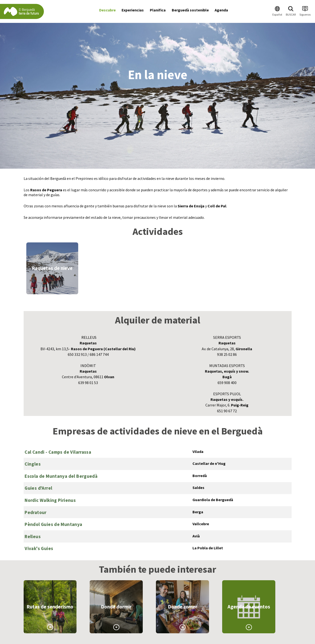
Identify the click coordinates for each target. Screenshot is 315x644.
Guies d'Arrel (38, 488)
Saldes (198, 488)
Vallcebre (201, 524)
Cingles (33, 464)
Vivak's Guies (39, 548)
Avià (196, 536)
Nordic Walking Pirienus (50, 500)
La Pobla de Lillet (208, 548)
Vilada (198, 451)
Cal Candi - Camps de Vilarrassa (58, 452)
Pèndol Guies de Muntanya (53, 524)
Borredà (200, 476)
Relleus (33, 536)
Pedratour (35, 512)
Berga (198, 512)
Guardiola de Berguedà (213, 500)
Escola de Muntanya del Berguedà (61, 476)
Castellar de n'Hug (209, 463)
